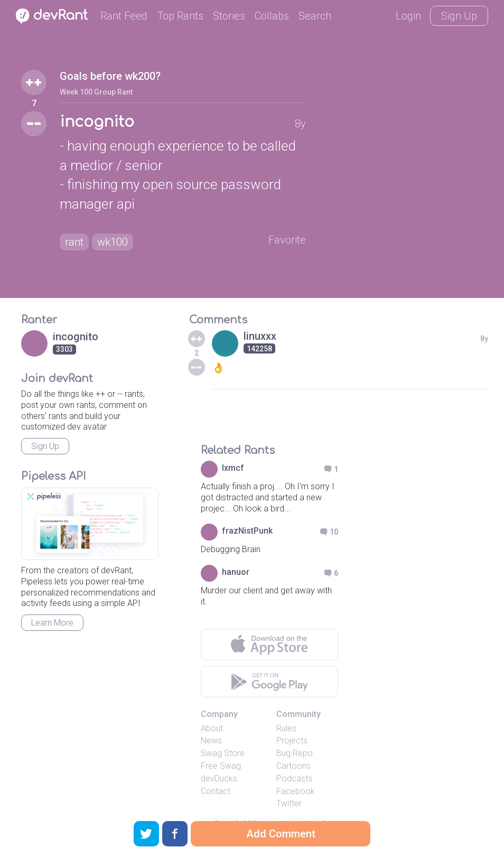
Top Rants (180, 16)
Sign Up (459, 16)
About (212, 728)
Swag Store (223, 753)
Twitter (289, 803)
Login (408, 16)
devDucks (219, 779)
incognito (97, 122)
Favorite (287, 240)
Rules (286, 728)
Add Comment (281, 834)
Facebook (296, 791)
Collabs (272, 16)
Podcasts (294, 779)
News (211, 740)
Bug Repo (295, 753)
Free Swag (221, 766)
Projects (292, 740)
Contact (216, 791)
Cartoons (293, 766)
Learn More (52, 623)
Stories (229, 16)
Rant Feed (124, 16)
